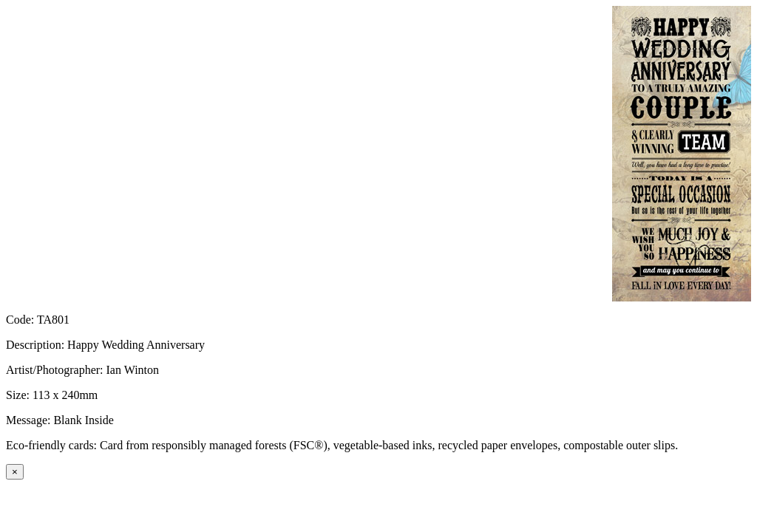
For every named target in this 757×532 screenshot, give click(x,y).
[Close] (15, 472)
